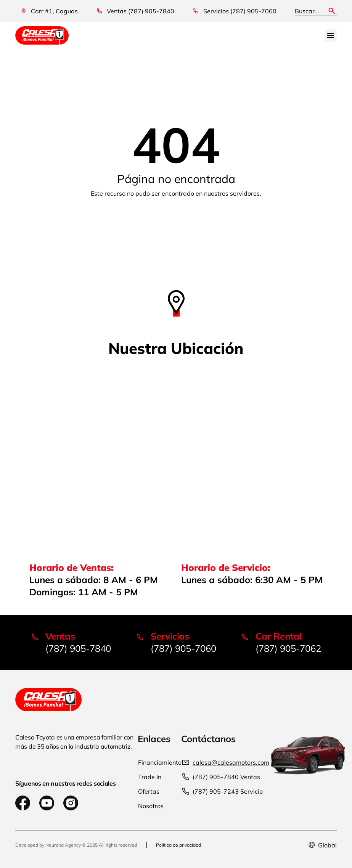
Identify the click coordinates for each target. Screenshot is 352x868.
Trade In (150, 777)
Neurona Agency (63, 845)
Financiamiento (160, 762)
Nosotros (151, 806)
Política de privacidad (178, 845)
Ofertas (149, 791)
